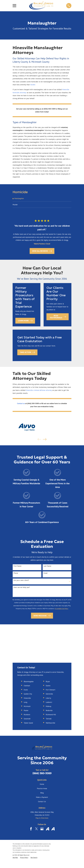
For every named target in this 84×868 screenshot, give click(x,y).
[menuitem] (42, 199)
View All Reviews (42, 251)
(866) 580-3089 (42, 774)
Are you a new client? (21, 581)
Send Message (42, 616)
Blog (42, 793)
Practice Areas (42, 789)
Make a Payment (42, 798)
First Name (17, 566)
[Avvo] (48, 829)
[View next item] (45, 440)
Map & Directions (42, 818)
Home (42, 785)
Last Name (47, 566)
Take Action (27, 353)
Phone (16, 574)
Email (45, 574)
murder (33, 85)
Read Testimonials (58, 317)
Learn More (25, 321)
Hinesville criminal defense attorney (39, 391)
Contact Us (42, 802)
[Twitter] (36, 829)
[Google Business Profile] (42, 829)
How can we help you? (22, 588)
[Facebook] (31, 829)
